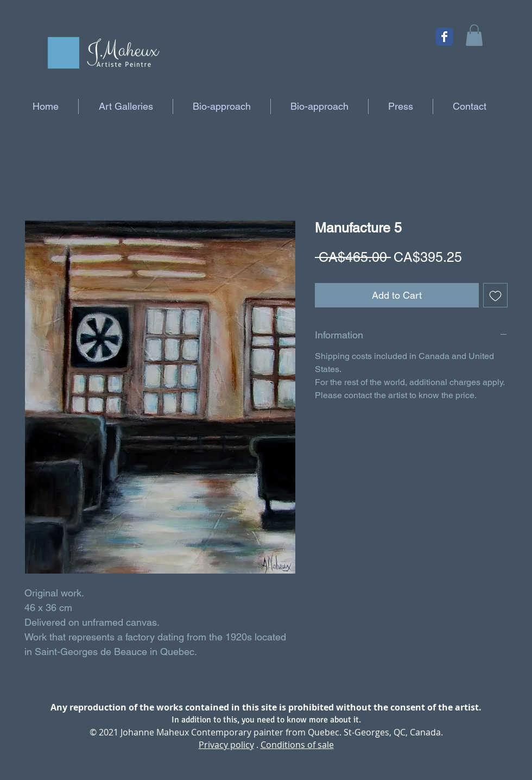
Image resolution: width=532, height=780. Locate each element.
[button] (474, 35)
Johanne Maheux (155, 732)
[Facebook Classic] (444, 37)
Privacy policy (226, 745)
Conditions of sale (297, 745)
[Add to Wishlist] (495, 295)
